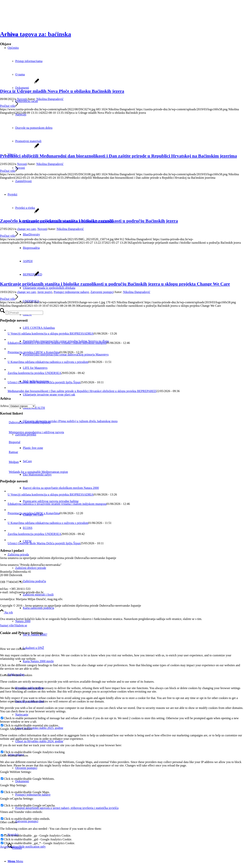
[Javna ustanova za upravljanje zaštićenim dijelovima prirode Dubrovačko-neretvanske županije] (29, 18)
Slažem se (21, 625)
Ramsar (9, 452)
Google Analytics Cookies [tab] (16, 729)
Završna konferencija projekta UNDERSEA (34, 373)
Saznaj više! (7, 625)
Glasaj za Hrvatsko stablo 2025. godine (39, 728)
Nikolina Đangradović (50, 99)
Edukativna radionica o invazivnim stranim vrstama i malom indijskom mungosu (57, 343)
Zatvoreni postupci (102, 292)
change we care (26, 229)
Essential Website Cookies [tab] (16, 675)
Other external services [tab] (14, 755)
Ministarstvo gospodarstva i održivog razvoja (32, 432)
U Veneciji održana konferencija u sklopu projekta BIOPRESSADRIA (51, 334)
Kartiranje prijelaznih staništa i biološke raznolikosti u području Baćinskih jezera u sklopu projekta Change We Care (115, 284)
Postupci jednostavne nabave (71, 292)
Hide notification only (32, 847)
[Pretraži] (26, 313)
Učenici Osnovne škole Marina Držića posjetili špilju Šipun (44, 382)
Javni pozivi (45, 292)
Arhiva (4, 406)
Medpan (9, 462)
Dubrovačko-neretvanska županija (25, 422)
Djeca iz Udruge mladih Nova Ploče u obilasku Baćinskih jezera (62, 91)
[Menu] (15, 861)
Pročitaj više (9, 106)
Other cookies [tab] (8, 822)
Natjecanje (22, 715)
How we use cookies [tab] (13, 649)
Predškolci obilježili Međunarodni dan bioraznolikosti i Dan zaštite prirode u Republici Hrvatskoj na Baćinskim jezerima (118, 156)
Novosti (22, 99)
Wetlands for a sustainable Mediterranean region (34, 472)
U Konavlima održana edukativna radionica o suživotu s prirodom (48, 362)
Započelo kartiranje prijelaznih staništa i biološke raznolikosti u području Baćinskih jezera (89, 221)
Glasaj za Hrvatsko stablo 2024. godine (39, 741)
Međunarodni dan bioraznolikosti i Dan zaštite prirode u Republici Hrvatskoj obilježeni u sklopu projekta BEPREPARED (82, 391)
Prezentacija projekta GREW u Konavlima (34, 352)
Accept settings (9, 847)
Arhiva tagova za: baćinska (35, 34)
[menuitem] (126, 608)
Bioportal (10, 442)
